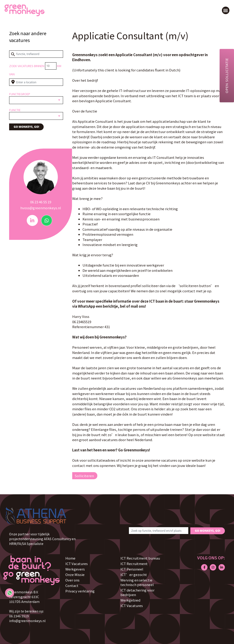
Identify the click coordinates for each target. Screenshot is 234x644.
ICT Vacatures (77, 564)
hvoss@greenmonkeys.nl (41, 208)
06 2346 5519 (19, 616)
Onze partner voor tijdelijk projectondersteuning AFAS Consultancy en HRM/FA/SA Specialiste (42, 539)
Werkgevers (75, 569)
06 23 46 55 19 (41, 202)
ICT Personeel (132, 569)
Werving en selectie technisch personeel (137, 582)
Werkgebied (130, 600)
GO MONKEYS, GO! (26, 127)
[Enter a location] (36, 82)
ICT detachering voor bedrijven (137, 592)
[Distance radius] (51, 66)
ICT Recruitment (134, 564)
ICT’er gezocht (134, 575)
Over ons (72, 580)
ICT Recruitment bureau (140, 558)
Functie (15, 110)
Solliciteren (84, 476)
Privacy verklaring (80, 591)
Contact (72, 585)
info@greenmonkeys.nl (27, 621)
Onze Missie (75, 575)
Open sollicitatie (227, 76)
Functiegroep (20, 94)
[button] (226, 10)
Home (70, 558)
